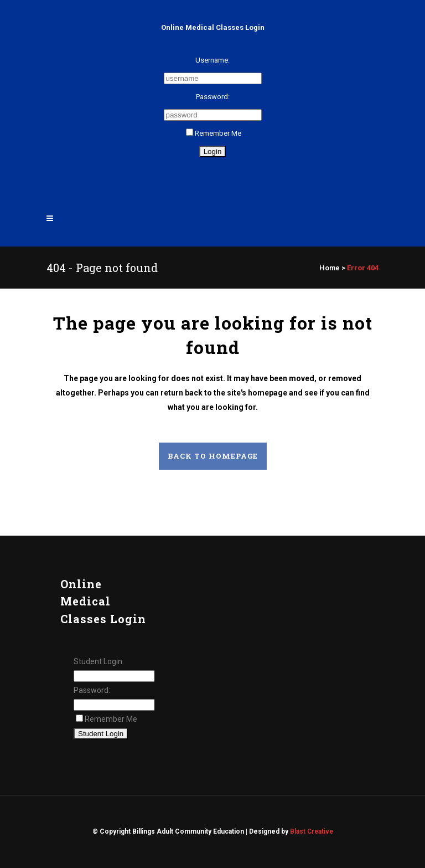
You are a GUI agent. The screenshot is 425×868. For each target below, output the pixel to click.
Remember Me (214, 133)
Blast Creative (312, 831)
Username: (212, 60)
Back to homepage (213, 456)
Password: (213, 97)
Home (330, 268)
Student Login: (99, 661)
